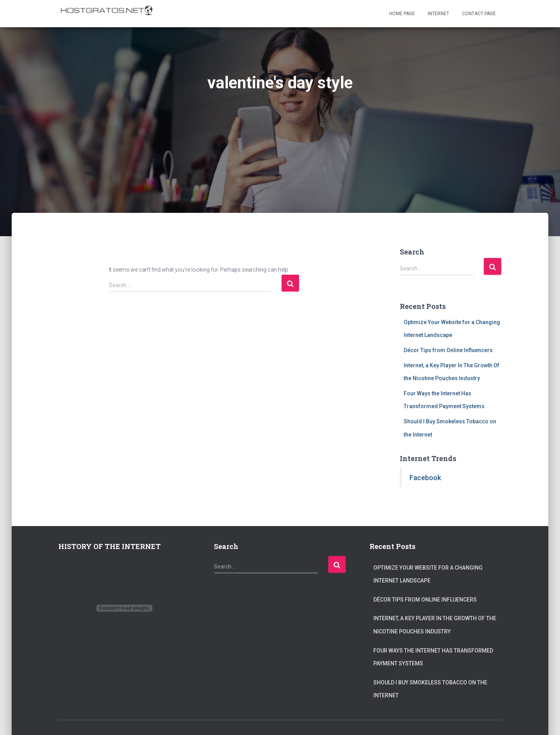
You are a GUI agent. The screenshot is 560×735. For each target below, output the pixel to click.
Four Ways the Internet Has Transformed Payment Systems (433, 657)
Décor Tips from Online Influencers (448, 350)
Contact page (479, 14)
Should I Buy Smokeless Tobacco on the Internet (430, 689)
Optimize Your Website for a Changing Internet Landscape (428, 574)
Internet (438, 14)
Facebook (425, 478)
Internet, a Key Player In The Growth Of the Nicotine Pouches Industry (435, 625)
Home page (402, 14)
